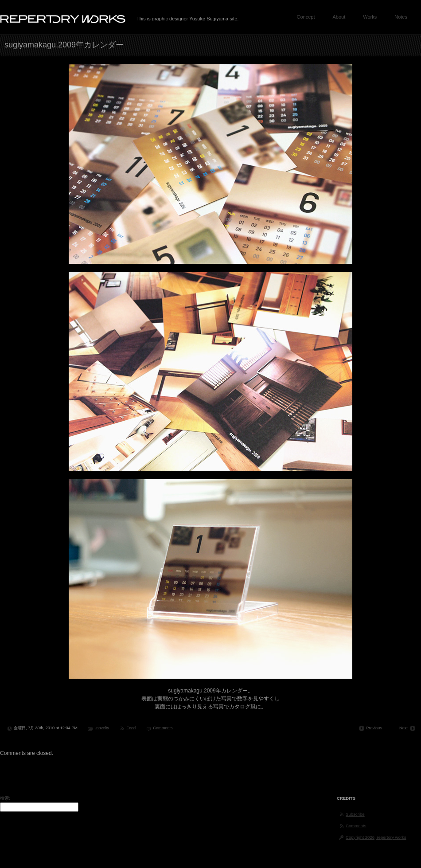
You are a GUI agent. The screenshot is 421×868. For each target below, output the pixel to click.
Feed (131, 728)
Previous (374, 728)
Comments (163, 728)
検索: (5, 798)
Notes (401, 17)
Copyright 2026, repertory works (376, 837)
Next (403, 728)
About (339, 17)
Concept (306, 17)
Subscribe (355, 814)
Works (370, 17)
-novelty (102, 728)
